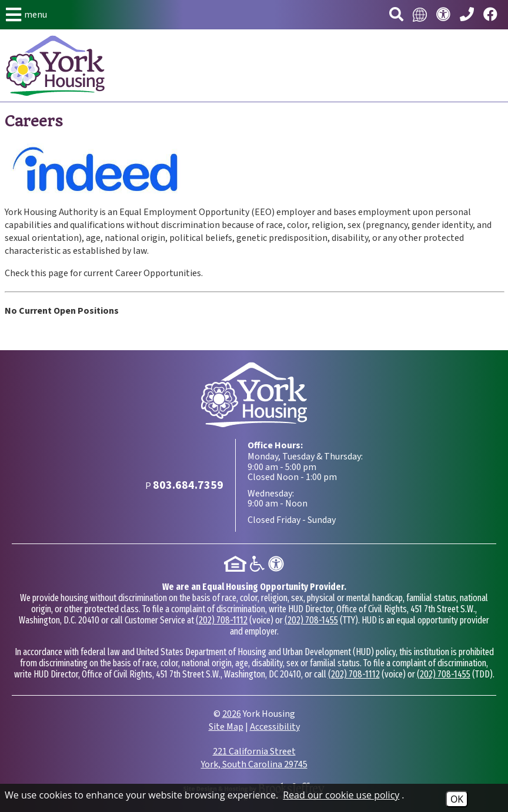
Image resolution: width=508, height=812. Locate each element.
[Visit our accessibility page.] (443, 15)
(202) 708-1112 (222, 620)
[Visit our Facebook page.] (490, 15)
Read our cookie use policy (341, 795)
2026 (232, 714)
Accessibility (275, 727)
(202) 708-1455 (311, 620)
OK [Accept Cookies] (457, 799)
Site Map (226, 727)
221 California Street (254, 758)
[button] (26, 15)
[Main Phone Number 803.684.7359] (467, 15)
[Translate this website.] (420, 15)
